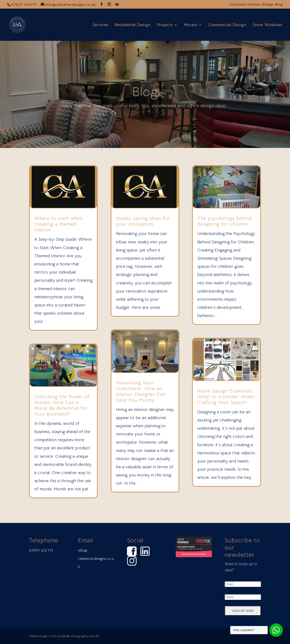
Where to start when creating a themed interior (59, 224)
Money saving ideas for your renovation (143, 221)
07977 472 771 (41, 550)
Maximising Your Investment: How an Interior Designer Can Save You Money (141, 391)
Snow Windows (267, 25)
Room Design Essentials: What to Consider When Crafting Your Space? (226, 397)
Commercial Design (227, 25)
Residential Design (133, 25)
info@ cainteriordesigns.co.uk (96, 559)
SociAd (65, 636)
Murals (190, 25)
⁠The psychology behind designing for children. (225, 221)
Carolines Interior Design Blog (256, 5)
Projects (165, 25)
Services (100, 25)
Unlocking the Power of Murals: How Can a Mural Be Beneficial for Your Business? (62, 405)
